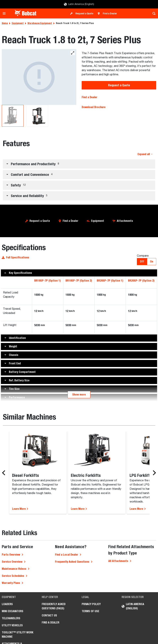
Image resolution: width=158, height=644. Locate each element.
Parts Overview (11, 555)
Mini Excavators (13, 611)
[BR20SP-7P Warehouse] (39, 77)
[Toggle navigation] (5, 13)
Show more (79, 395)
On (152, 262)
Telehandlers (11, 618)
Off (142, 262)
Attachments (125, 221)
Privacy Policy (91, 604)
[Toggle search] (153, 13)
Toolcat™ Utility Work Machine (18, 635)
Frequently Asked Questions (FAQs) (54, 606)
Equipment (18, 23)
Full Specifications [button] (15, 257)
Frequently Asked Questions (72, 562)
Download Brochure (94, 107)
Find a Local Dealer (67, 555)
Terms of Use (90, 611)
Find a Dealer (110, 13)
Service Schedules (13, 576)
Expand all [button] (145, 154)
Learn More (20, 509)
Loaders (7, 604)
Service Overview (12, 562)
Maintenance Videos (14, 569)
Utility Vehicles (12, 625)
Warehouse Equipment (40, 23)
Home (5, 23)
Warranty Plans (11, 583)
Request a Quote (84, 13)
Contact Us (49, 615)
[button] (79, 164)
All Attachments (118, 561)
